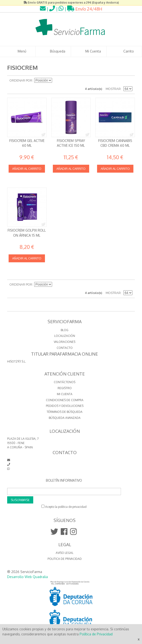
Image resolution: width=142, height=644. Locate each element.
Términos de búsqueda (65, 412)
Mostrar (113, 89)
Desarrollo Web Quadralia (27, 577)
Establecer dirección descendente (56, 81)
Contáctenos (65, 382)
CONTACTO (65, 348)
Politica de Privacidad (65, 559)
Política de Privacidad (96, 634)
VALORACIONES (65, 342)
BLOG (65, 330)
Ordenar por (21, 80)
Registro (65, 388)
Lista (129, 81)
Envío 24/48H (85, 9)
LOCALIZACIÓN (65, 336)
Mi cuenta (65, 394)
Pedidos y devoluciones (65, 406)
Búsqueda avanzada (65, 418)
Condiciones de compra (65, 400)
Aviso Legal (65, 553)
